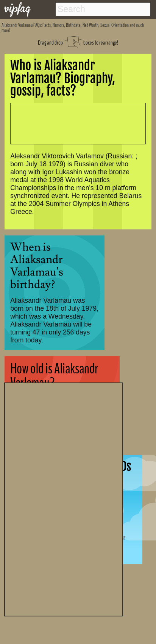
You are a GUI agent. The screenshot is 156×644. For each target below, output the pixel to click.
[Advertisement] (64, 498)
